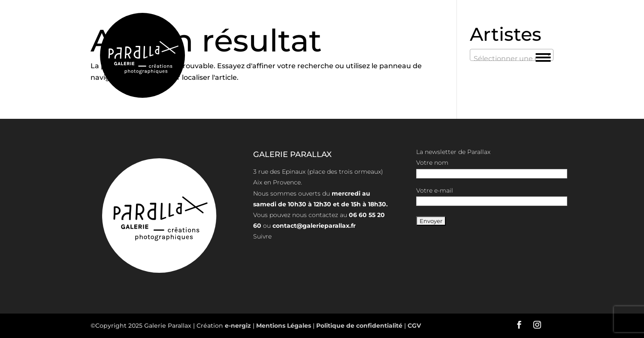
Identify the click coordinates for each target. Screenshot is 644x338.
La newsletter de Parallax (453, 152)
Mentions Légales (284, 326)
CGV (413, 326)
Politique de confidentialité (359, 326)
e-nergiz (238, 326)
